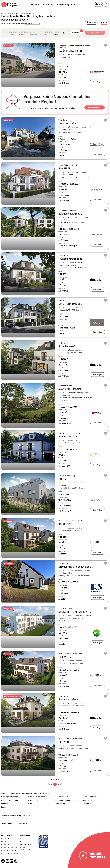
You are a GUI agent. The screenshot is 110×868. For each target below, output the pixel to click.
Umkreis (57, 32)
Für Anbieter (49, 4)
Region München (13, 13)
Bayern (4, 13)
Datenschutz (26, 844)
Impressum (25, 838)
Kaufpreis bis (24, 32)
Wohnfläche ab (46, 32)
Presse (5, 841)
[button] (55, 102)
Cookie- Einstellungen (27, 848)
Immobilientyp (12, 32)
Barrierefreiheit (10, 847)
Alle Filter (77, 32)
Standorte (36, 4)
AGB (21, 841)
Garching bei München (28, 13)
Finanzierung (63, 4)
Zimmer (33, 32)
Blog (73, 4)
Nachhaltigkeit (9, 850)
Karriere (6, 844)
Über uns (6, 838)
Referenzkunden (10, 853)
